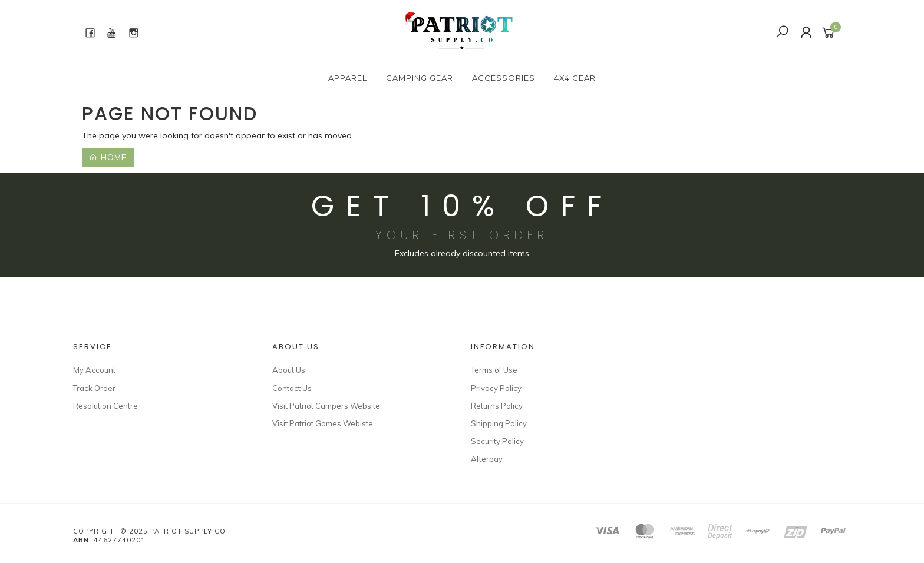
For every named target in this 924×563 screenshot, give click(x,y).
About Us (289, 370)
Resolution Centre (105, 406)
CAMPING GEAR (420, 78)
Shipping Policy (499, 423)
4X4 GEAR (575, 78)
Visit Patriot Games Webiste (323, 423)
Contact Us (292, 388)
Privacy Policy (496, 388)
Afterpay (487, 459)
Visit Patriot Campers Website (326, 406)
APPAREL (348, 78)
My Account (94, 370)
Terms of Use (494, 370)
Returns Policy (497, 406)
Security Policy (497, 441)
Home (108, 157)
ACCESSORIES (504, 78)
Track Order (94, 388)
